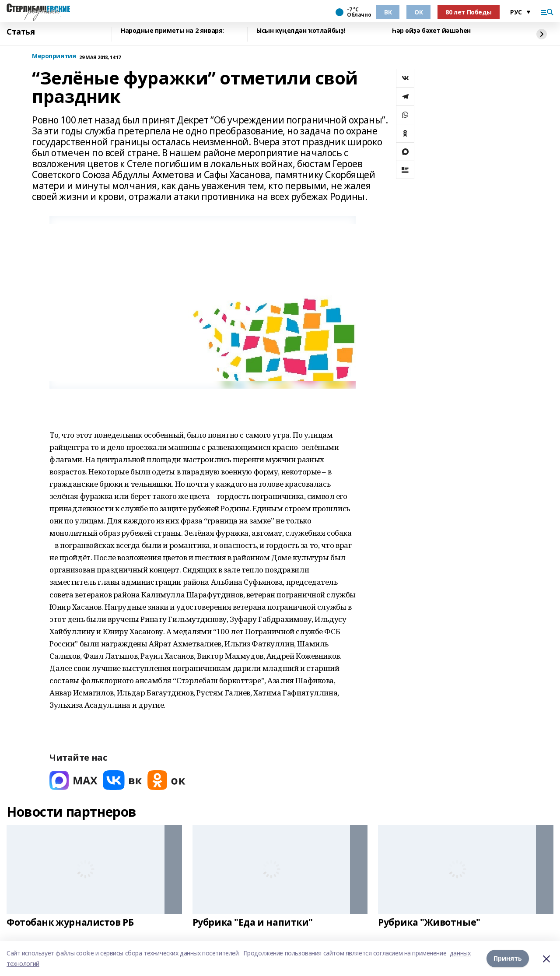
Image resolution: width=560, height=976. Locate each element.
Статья (21, 32)
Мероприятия (54, 56)
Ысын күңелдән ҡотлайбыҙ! (301, 31)
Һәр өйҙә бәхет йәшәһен (431, 31)
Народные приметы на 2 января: (172, 31)
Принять (508, 958)
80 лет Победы (469, 12)
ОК (418, 12)
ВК (388, 12)
